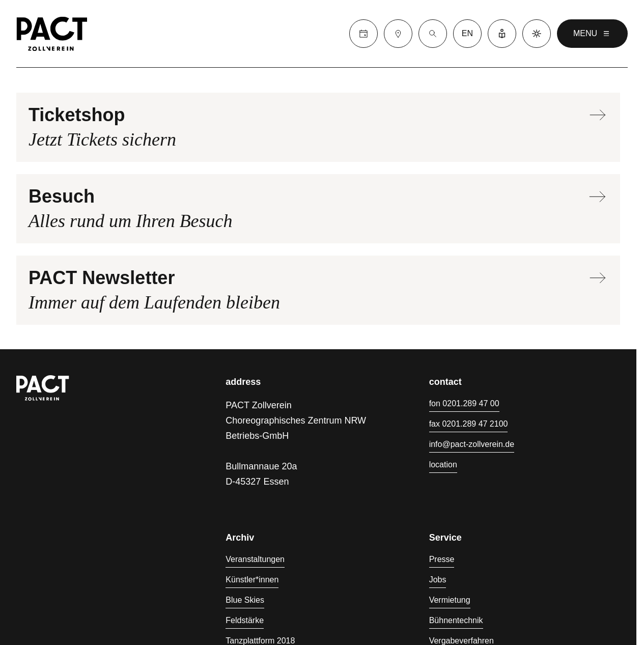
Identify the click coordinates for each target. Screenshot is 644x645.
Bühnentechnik (456, 620)
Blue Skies (245, 600)
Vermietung (450, 600)
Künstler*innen (252, 580)
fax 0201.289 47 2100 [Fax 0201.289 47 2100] (469, 424)
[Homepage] (52, 34)
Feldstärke (245, 620)
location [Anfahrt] (443, 465)
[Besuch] (398, 34)
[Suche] (433, 34)
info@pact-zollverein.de (472, 444)
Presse (442, 559)
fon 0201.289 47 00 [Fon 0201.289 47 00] (464, 403)
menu (592, 34)
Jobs (438, 580)
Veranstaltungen (255, 559)
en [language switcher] (467, 33)
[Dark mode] (537, 34)
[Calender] (363, 34)
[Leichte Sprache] (502, 34)
